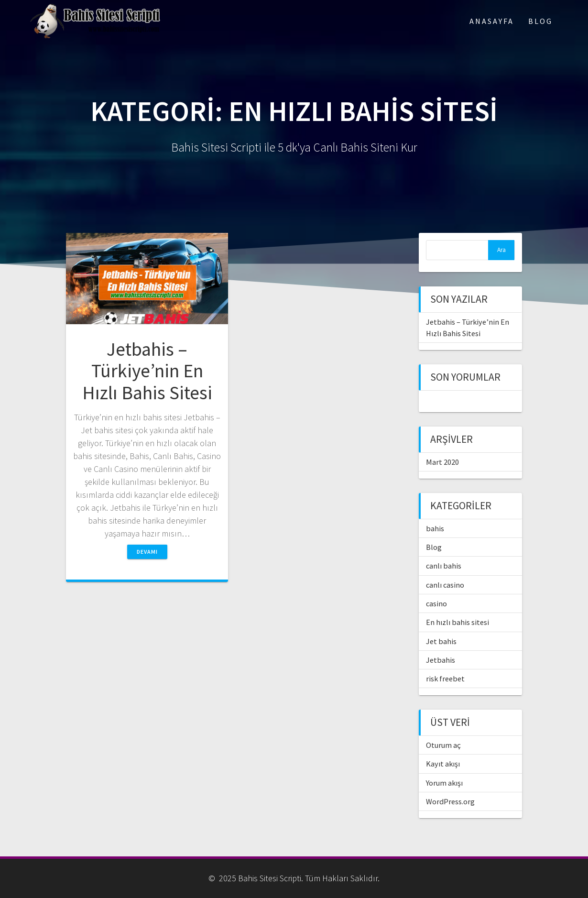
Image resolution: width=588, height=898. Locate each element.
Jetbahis (441, 660)
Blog (540, 21)
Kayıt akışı (443, 764)
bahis (435, 528)
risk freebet (445, 679)
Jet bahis (441, 641)
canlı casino (445, 585)
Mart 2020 (442, 462)
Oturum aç (443, 745)
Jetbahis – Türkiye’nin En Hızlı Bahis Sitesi (147, 371)
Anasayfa (492, 21)
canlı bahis (444, 566)
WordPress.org (450, 801)
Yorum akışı (444, 783)
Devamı (147, 552)
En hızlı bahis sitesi (457, 622)
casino (436, 603)
